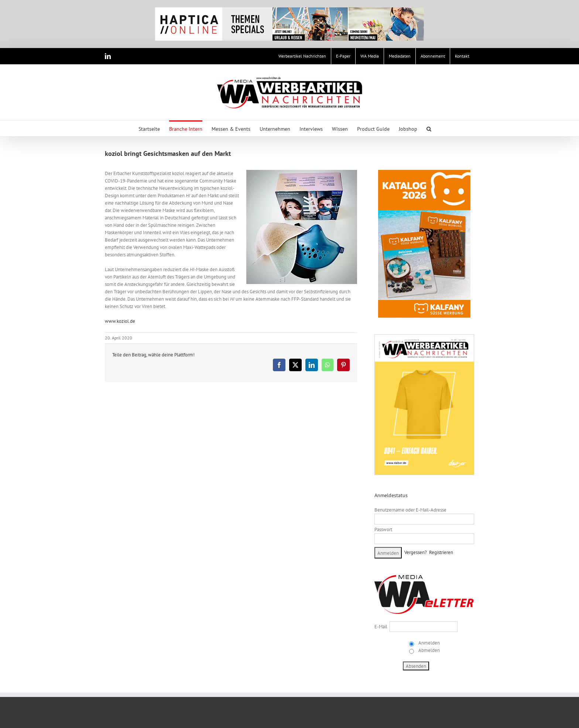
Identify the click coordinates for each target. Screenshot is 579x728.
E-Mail (381, 627)
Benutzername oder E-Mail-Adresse (410, 510)
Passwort (383, 529)
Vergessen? (416, 552)
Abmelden (429, 650)
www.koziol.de (120, 321)
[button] (429, 128)
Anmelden (429, 643)
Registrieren (441, 552)
